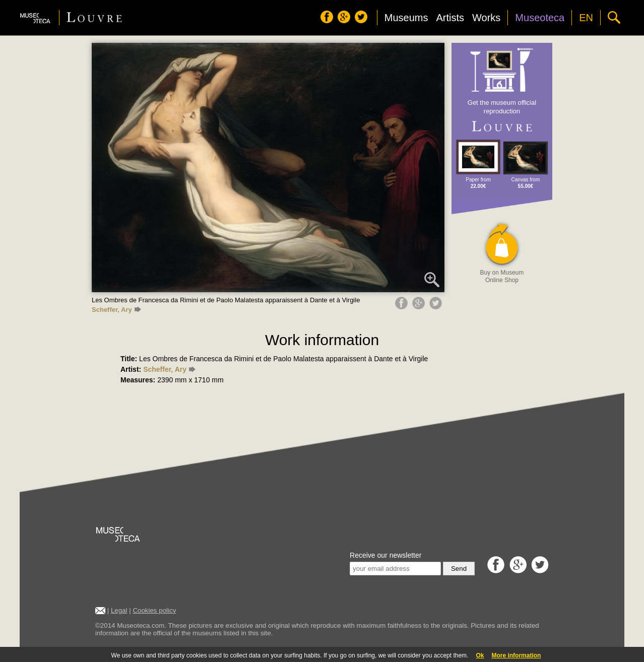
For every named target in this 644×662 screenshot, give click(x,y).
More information (516, 655)
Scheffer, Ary (116, 310)
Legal (119, 610)
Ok (480, 655)
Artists (450, 18)
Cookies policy (154, 610)
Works (486, 18)
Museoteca (540, 18)
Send (459, 569)
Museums (406, 18)
